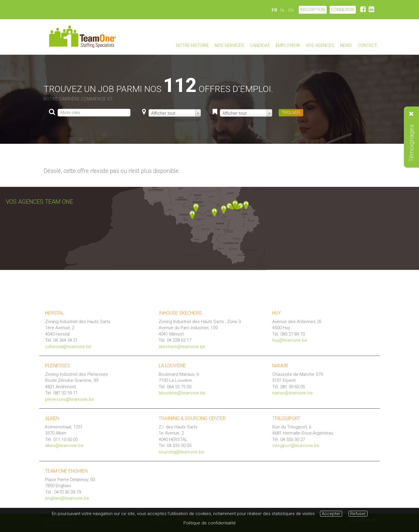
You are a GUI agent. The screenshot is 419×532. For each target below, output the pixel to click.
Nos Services (229, 45)
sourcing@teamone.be (181, 452)
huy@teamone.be (290, 340)
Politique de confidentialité (210, 523)
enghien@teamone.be (67, 498)
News (346, 45)
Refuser (358, 514)
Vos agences (320, 45)
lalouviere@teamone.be (182, 393)
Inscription (313, 10)
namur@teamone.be (292, 393)
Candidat (260, 45)
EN (291, 10)
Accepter (331, 514)
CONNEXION (343, 10)
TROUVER (291, 113)
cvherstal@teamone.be (68, 347)
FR (274, 10)
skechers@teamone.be (182, 347)
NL (283, 10)
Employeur (288, 45)
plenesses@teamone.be (70, 399)
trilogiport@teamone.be (296, 446)
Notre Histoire (192, 45)
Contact (367, 45)
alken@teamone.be (64, 446)
